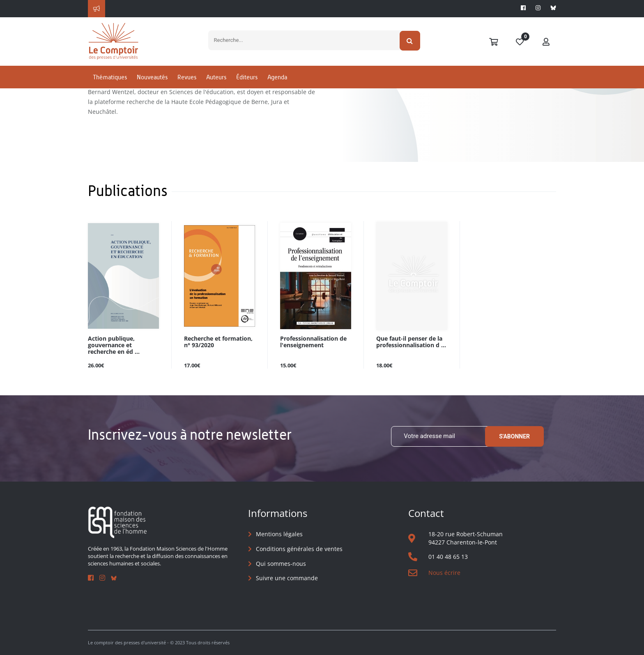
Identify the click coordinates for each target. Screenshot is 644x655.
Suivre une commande (287, 578)
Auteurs (216, 88)
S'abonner (514, 436)
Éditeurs (247, 88)
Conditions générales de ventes (299, 549)
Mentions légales (279, 534)
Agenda (277, 88)
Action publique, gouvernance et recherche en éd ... (114, 345)
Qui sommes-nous (281, 564)
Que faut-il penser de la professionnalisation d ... (411, 342)
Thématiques (110, 88)
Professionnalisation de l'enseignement (313, 342)
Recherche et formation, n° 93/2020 (218, 342)
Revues (187, 88)
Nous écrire (444, 573)
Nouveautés (152, 88)
